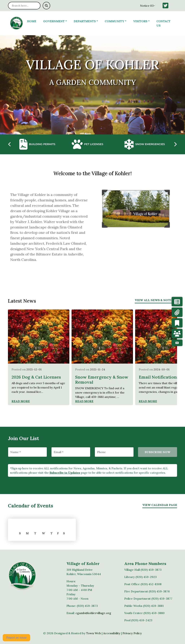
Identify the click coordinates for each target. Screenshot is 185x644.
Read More (21, 401)
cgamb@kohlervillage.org (93, 613)
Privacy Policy (132, 633)
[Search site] (24, 6)
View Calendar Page (160, 505)
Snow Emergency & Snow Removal (102, 379)
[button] (57, 21)
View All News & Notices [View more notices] (156, 300)
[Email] (71, 452)
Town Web (94, 633)
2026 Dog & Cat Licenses (36, 377)
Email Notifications (159, 377)
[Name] (27, 452)
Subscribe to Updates (65, 473)
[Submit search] (46, 6)
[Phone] (114, 452)
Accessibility (112, 633)
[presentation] (10, 144)
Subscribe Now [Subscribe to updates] (158, 452)
